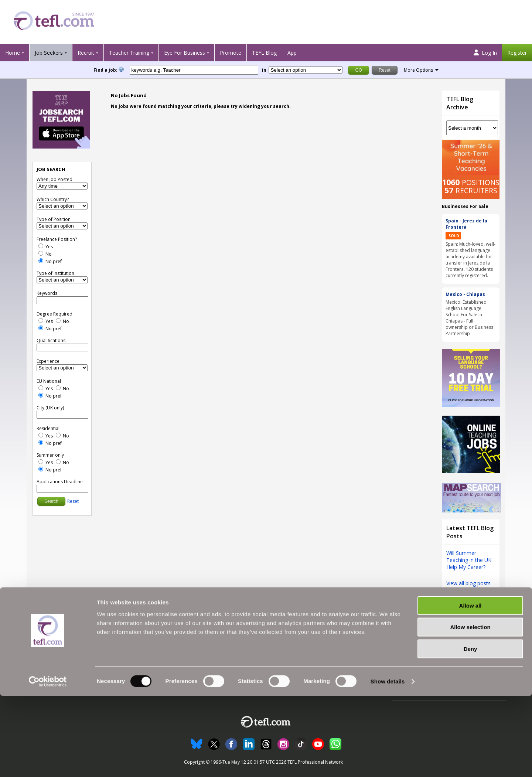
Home (13, 53)
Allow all (470, 687)
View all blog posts (468, 583)
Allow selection (470, 708)
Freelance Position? (57, 239)
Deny (470, 730)
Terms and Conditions (417, 657)
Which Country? (53, 199)
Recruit (86, 53)
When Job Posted (54, 179)
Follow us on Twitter (414, 640)
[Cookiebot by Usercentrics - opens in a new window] (48, 763)
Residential (48, 428)
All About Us (284, 640)
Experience (48, 361)
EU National (49, 381)
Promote (231, 53)
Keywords (47, 293)
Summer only (50, 455)
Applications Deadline (60, 482)
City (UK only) (50, 408)
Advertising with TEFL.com (299, 657)
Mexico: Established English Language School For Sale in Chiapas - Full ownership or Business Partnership (469, 318)
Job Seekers (49, 53)
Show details (388, 762)
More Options (418, 70)
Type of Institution (55, 273)
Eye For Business (185, 53)
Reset (73, 501)
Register (517, 53)
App (292, 53)
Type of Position (54, 219)
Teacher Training (129, 53)
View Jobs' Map (43, 657)
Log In (485, 53)
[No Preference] (41, 261)
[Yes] (41, 246)
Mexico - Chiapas (465, 294)
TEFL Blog (264, 53)
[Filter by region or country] (306, 70)
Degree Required (54, 314)
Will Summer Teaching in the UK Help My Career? (469, 560)
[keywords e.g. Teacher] (194, 70)
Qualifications (51, 340)
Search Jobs (40, 640)
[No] (41, 253)
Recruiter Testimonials (173, 640)
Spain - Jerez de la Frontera (466, 224)
